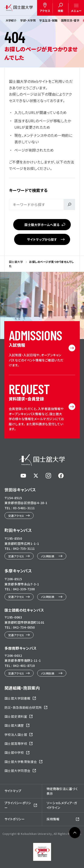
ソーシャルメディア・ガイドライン (62, 805)
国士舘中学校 (14, 752)
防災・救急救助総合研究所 (23, 707)
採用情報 (53, 819)
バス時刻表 (48, 556)
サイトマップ (13, 791)
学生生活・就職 (48, 20)
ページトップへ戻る (75, 840)
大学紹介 (11, 20)
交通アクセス (16, 516)
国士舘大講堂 (14, 725)
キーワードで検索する (28, 190)
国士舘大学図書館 (17, 698)
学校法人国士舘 (16, 735)
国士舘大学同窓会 (17, 771)
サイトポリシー (15, 819)
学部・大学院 (28, 20)
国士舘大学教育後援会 (21, 762)
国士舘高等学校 (16, 743)
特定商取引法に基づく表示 (62, 791)
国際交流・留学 (70, 20)
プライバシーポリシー (18, 805)
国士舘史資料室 (16, 716)
